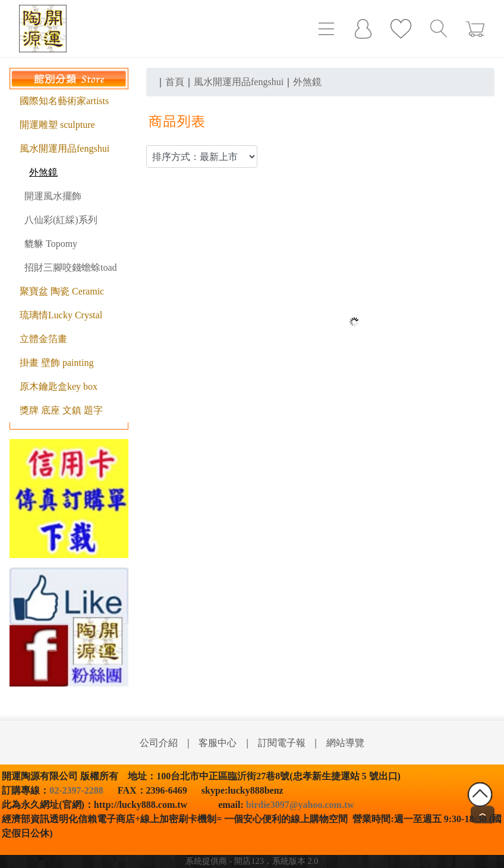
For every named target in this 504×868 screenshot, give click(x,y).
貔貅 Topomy (51, 244)
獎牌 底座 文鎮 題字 (61, 410)
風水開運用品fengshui (64, 148)
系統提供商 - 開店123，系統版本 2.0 (252, 861)
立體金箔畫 (43, 339)
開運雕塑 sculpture (57, 125)
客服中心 (218, 743)
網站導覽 (345, 743)
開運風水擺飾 (53, 196)
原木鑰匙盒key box (59, 386)
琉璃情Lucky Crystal (61, 315)
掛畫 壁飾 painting (56, 363)
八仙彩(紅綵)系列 (61, 220)
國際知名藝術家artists (64, 101)
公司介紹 (159, 743)
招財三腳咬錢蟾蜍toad (71, 267)
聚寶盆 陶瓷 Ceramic (62, 291)
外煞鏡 (43, 172)
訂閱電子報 (282, 743)
